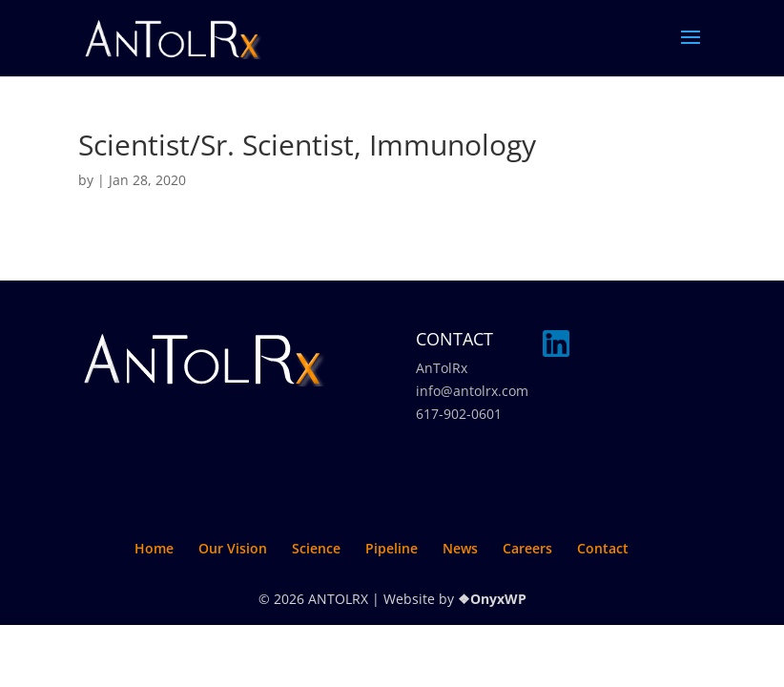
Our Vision (233, 548)
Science (316, 548)
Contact (603, 548)
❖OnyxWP (492, 599)
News (460, 548)
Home (154, 548)
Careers (527, 548)
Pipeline (392, 548)
